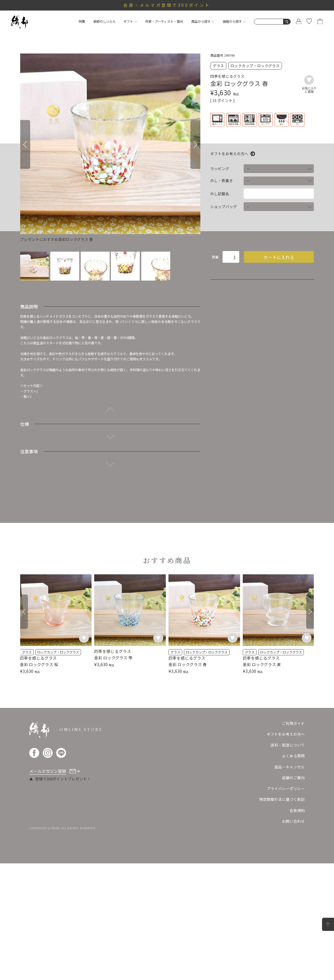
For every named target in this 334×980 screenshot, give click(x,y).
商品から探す (203, 21)
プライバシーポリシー (286, 905)
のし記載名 (220, 194)
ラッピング (220, 169)
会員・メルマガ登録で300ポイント (167, 5)
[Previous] (25, 145)
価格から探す (234, 21)
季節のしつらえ (104, 21)
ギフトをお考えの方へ (229, 154)
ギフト (130, 21)
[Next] (195, 145)
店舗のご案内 (293, 894)
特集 (82, 21)
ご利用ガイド (293, 840)
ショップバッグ (224, 207)
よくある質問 (293, 872)
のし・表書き (222, 181)
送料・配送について (288, 861)
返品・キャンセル (290, 883)
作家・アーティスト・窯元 (164, 21)
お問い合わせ (293, 938)
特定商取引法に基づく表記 (282, 916)
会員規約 (297, 927)
